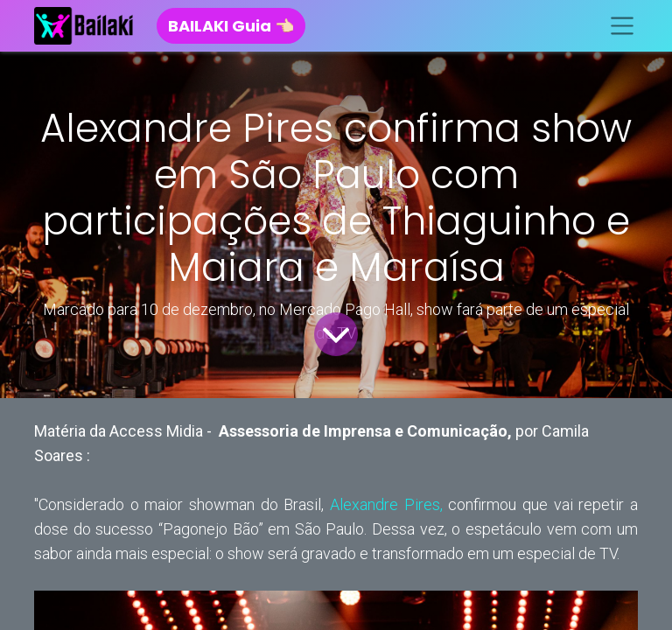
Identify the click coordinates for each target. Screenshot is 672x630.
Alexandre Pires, (386, 504)
